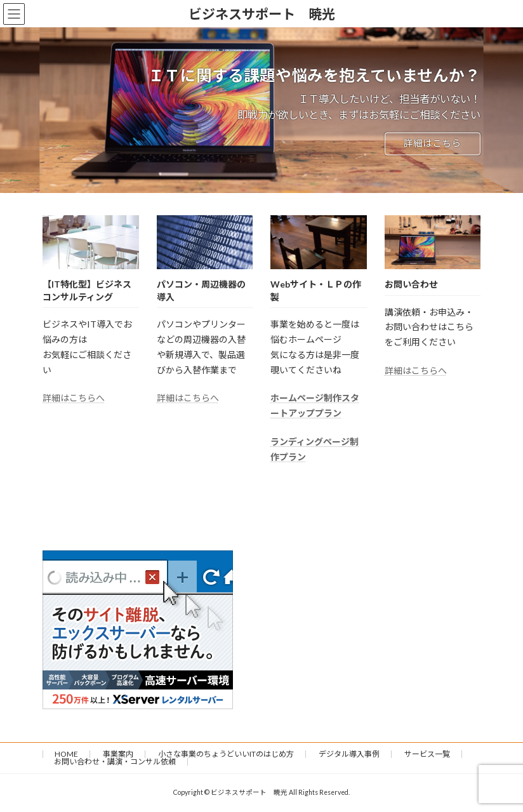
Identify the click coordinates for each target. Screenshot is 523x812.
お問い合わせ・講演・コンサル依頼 (115, 762)
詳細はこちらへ (74, 398)
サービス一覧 (427, 754)
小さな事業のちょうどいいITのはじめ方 (226, 754)
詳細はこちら (432, 143)
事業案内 (118, 754)
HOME (66, 754)
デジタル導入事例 (349, 754)
